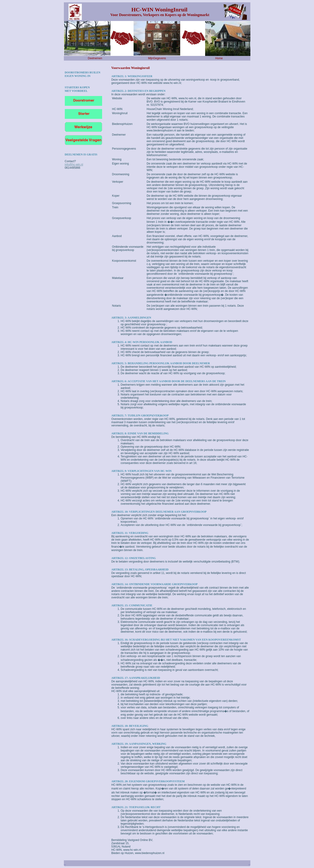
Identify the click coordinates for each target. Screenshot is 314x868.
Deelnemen (95, 58)
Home (219, 58)
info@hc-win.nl (74, 165)
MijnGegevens (157, 58)
